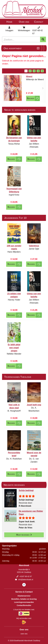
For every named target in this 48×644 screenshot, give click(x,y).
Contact (39, 22)
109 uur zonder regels (14, 247)
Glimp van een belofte (34, 139)
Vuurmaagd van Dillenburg (14, 190)
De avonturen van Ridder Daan (31, 513)
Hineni (29, 76)
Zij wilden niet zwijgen (14, 295)
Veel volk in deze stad (14, 406)
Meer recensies (24, 535)
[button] (5, 88)
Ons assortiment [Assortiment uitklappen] (13, 48)
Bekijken (31, 98)
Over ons (24, 22)
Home (9, 22)
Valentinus (34, 246)
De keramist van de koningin (14, 139)
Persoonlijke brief (14, 454)
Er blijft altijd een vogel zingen (14, 348)
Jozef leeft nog (34, 405)
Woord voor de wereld (34, 454)
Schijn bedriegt (26, 490)
